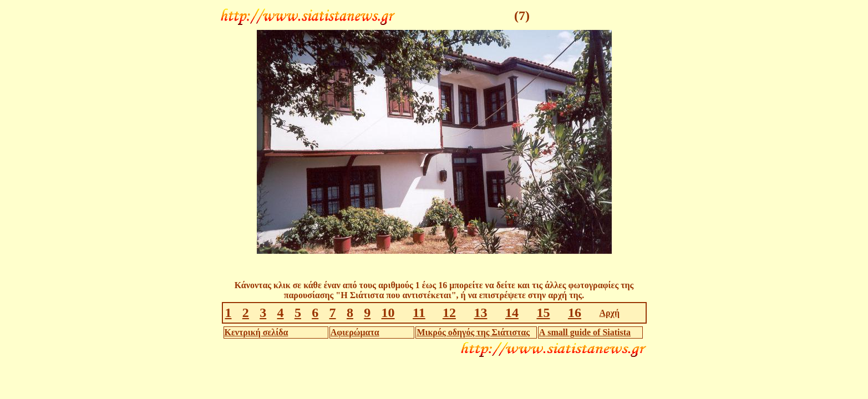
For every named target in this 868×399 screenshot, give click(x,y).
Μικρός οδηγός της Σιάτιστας (473, 332)
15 (543, 313)
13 (480, 313)
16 (575, 313)
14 (512, 313)
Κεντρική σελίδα (257, 332)
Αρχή (609, 313)
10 (388, 313)
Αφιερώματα (355, 332)
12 (449, 313)
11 (419, 313)
